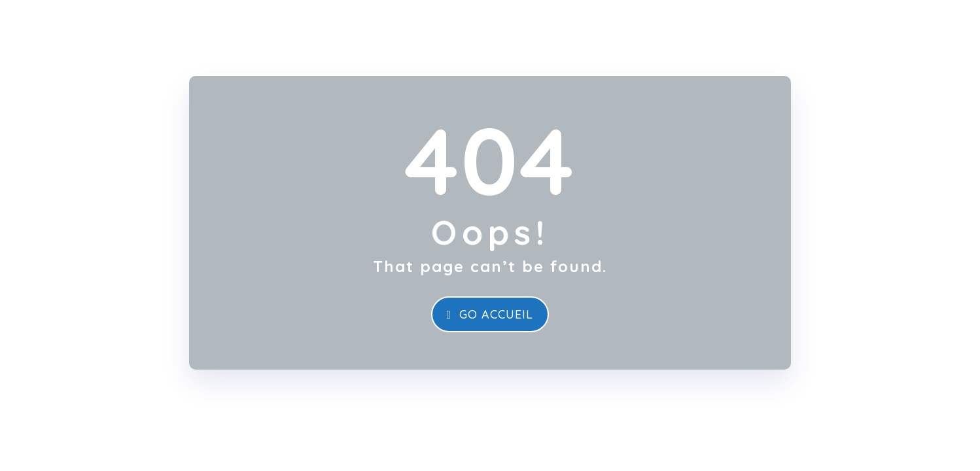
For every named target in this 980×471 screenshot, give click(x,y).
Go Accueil (490, 314)
